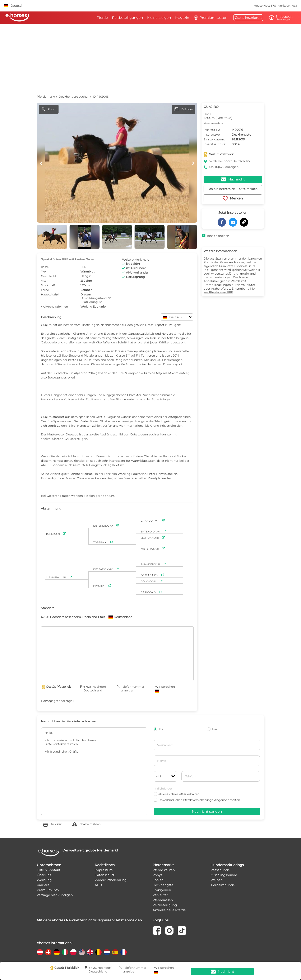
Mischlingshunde (224, 875)
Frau (159, 729)
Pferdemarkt (46, 97)
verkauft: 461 (288, 6)
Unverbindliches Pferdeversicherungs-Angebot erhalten (197, 800)
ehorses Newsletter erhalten (177, 794)
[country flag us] (82, 952)
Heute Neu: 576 (265, 6)
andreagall (66, 701)
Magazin (182, 18)
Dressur (86, 294)
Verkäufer (160, 895)
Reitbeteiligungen (128, 18)
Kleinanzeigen (159, 18)
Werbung (44, 880)
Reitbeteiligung (165, 905)
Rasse (45, 267)
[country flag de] (57, 952)
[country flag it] (65, 952)
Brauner (86, 290)
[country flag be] (98, 952)
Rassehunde (220, 870)
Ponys (157, 875)
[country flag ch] (48, 952)
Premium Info (48, 890)
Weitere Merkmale (136, 260)
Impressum (104, 870)
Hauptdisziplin (51, 294)
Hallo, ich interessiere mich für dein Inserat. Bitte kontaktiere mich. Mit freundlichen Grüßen (94, 771)
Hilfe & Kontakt (48, 870)
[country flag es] (115, 952)
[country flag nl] (107, 952)
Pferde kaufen (164, 870)
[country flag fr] (124, 952)
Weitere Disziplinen (54, 306)
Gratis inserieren (248, 18)
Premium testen (210, 18)
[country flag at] (40, 952)
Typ (43, 271)
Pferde (102, 18)
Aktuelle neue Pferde (169, 910)
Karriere (43, 885)
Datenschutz (105, 875)
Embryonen (162, 890)
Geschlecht (49, 276)
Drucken (56, 824)
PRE (83, 267)
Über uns (44, 875)
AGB (98, 885)
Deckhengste (163, 885)
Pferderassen (163, 900)
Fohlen (158, 880)
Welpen (217, 880)
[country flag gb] (90, 952)
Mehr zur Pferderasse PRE (231, 290)
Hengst (85, 276)
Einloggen (283, 18)
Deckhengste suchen (74, 97)
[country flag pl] (73, 952)
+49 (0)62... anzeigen (224, 167)
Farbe (45, 290)
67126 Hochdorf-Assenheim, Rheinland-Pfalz (73, 617)
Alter (44, 281)
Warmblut (87, 271)
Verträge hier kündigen (55, 895)
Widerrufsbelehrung (111, 880)
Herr (213, 729)
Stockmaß (48, 285)
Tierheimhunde (223, 885)
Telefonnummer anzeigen (133, 689)
